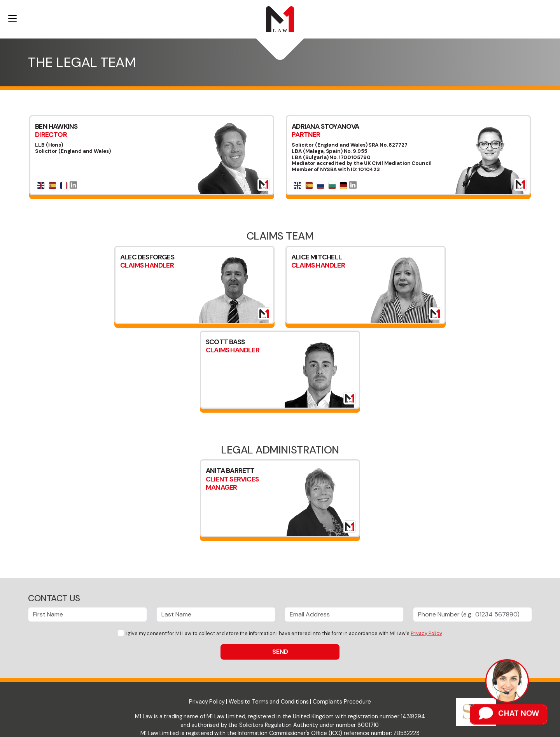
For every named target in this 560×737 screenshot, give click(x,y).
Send (280, 652)
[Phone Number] (472, 614)
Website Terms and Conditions (269, 702)
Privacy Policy (426, 633)
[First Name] (87, 614)
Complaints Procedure (342, 702)
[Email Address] (344, 614)
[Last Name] (216, 614)
